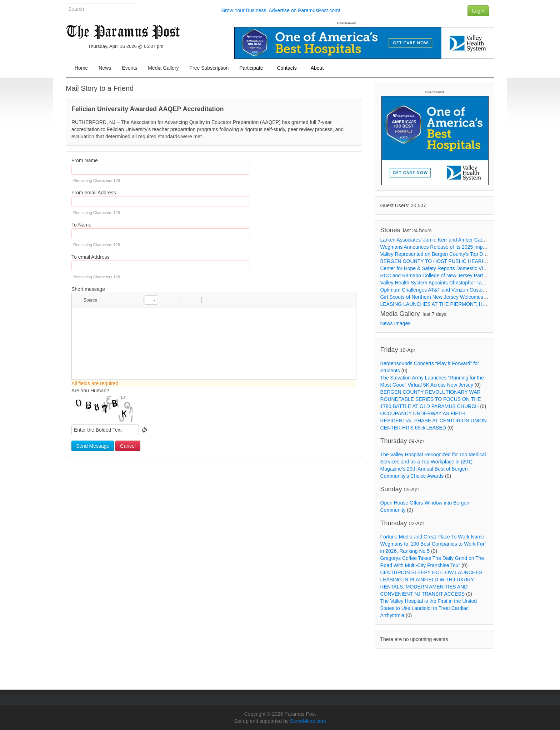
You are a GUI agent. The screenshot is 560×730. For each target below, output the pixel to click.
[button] (87, 300)
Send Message (93, 446)
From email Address (94, 193)
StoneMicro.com (308, 721)
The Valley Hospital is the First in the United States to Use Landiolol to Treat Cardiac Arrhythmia (429, 608)
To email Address (91, 257)
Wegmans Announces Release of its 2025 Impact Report (443, 247)
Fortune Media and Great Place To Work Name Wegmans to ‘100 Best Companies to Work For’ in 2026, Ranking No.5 (433, 544)
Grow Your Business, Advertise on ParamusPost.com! (281, 10)
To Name (81, 225)
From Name (85, 160)
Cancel (128, 446)
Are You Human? (90, 391)
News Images (396, 323)
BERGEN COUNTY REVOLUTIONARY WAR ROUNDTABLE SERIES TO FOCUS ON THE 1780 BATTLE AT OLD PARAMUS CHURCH (431, 399)
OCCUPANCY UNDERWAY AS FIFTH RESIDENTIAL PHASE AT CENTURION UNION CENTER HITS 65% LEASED (434, 421)
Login (478, 11)
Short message (88, 289)
